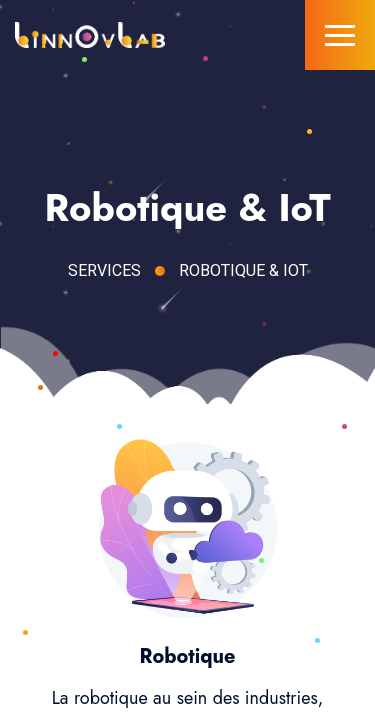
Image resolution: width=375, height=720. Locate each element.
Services (104, 270)
